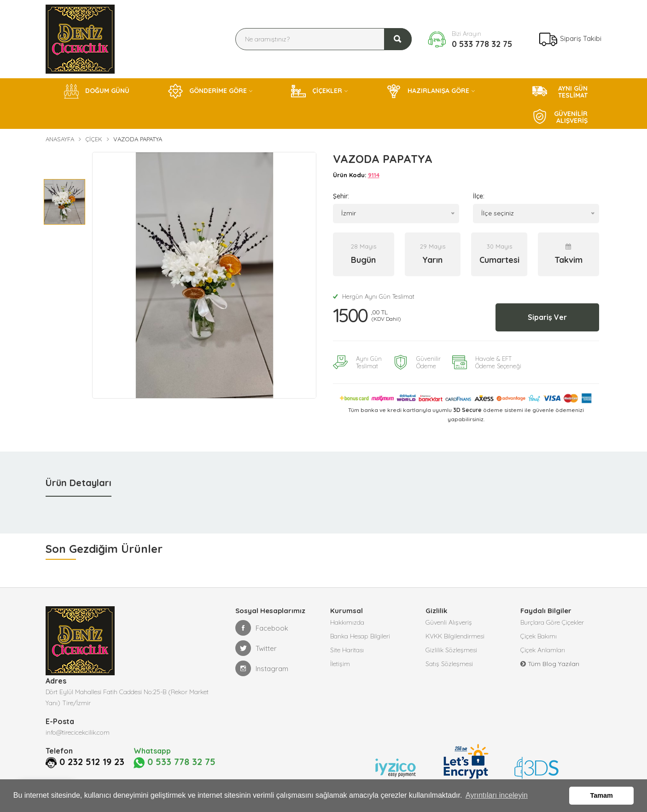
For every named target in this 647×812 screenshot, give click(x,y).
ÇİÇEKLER (317, 91)
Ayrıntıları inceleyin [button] (497, 795)
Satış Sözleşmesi (449, 664)
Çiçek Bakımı (539, 636)
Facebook (262, 628)
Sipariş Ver (547, 317)
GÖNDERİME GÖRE (207, 91)
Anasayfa (60, 139)
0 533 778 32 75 (482, 44)
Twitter (256, 648)
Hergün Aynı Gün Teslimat (374, 296)
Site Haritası (347, 650)
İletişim (340, 664)
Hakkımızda (347, 622)
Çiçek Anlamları (543, 650)
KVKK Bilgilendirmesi (455, 636)
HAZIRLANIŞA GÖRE (428, 91)
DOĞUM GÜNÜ (97, 91)
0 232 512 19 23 (92, 762)
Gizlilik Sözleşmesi (451, 650)
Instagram (262, 668)
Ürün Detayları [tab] (79, 483)
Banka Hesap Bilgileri (360, 636)
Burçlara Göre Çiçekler (552, 622)
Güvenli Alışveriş (449, 622)
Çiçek (94, 139)
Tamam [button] (602, 795)
